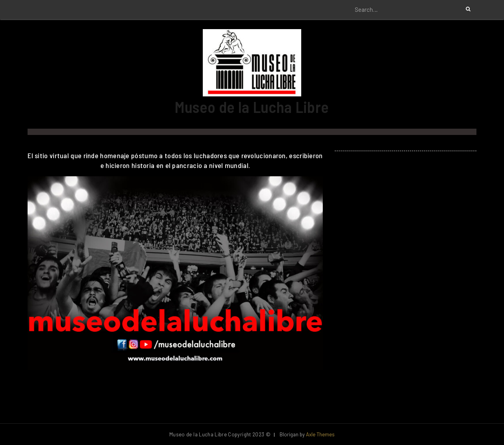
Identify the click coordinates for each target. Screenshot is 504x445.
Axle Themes (320, 434)
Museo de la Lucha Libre (252, 107)
